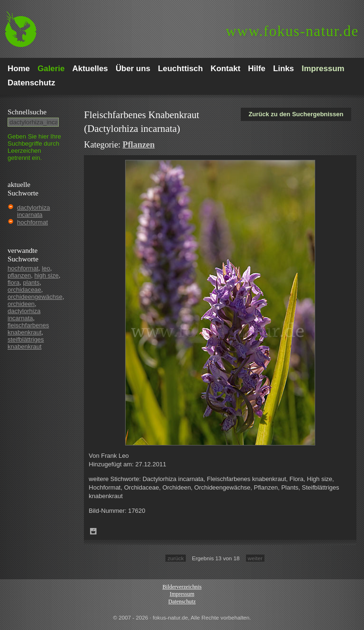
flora (14, 283)
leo (46, 268)
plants (32, 283)
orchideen (21, 304)
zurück (175, 558)
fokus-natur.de (292, 31)
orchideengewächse (35, 297)
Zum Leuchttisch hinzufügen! (93, 531)
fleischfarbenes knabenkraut (28, 329)
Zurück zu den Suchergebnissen (296, 114)
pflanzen (19, 275)
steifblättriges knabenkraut (26, 343)
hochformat (32, 222)
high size (46, 275)
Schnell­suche (27, 112)
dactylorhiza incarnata (33, 211)
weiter (255, 558)
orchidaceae (24, 290)
